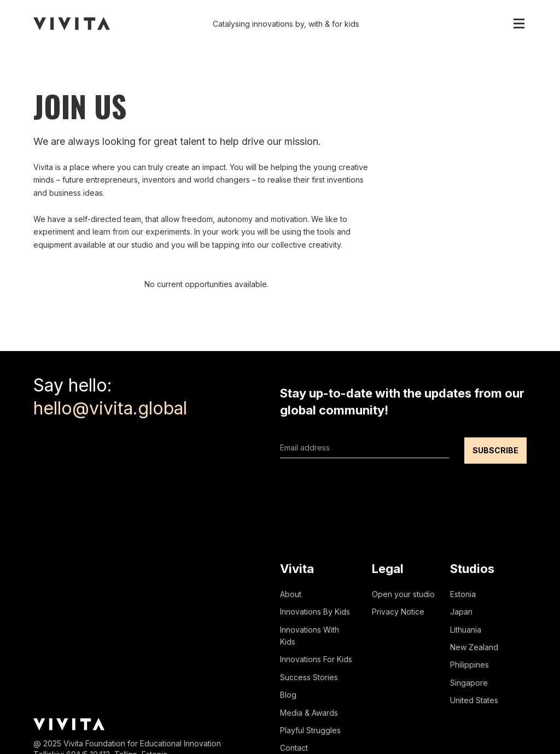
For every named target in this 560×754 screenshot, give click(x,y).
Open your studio (403, 594)
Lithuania (466, 630)
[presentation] (363, 485)
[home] (72, 24)
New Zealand (474, 647)
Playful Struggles (310, 730)
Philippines (469, 665)
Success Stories (309, 677)
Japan (461, 612)
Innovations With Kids (310, 636)
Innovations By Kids (315, 612)
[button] (519, 24)
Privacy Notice (398, 612)
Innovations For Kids (316, 659)
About (291, 594)
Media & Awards (309, 713)
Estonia (463, 594)
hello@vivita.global (110, 408)
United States (474, 700)
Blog (288, 695)
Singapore (469, 683)
